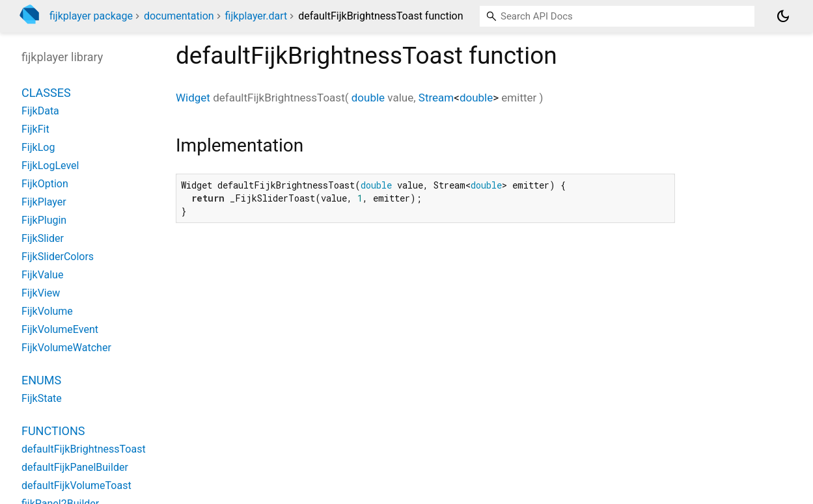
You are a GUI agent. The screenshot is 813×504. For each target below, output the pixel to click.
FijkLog (38, 147)
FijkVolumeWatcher (66, 348)
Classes (46, 93)
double (368, 98)
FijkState (42, 398)
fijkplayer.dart (256, 16)
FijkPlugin (44, 220)
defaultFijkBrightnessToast (84, 449)
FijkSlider (43, 238)
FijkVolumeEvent (60, 329)
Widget (193, 98)
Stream (436, 98)
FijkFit (35, 129)
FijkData (40, 111)
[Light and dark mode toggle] (783, 16)
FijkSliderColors (58, 257)
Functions (53, 431)
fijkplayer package (91, 16)
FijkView (41, 293)
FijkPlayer (44, 202)
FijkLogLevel (50, 166)
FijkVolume (47, 311)
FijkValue (42, 275)
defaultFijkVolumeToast (76, 485)
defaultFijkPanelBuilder (75, 467)
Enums (41, 380)
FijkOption (45, 184)
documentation (179, 16)
